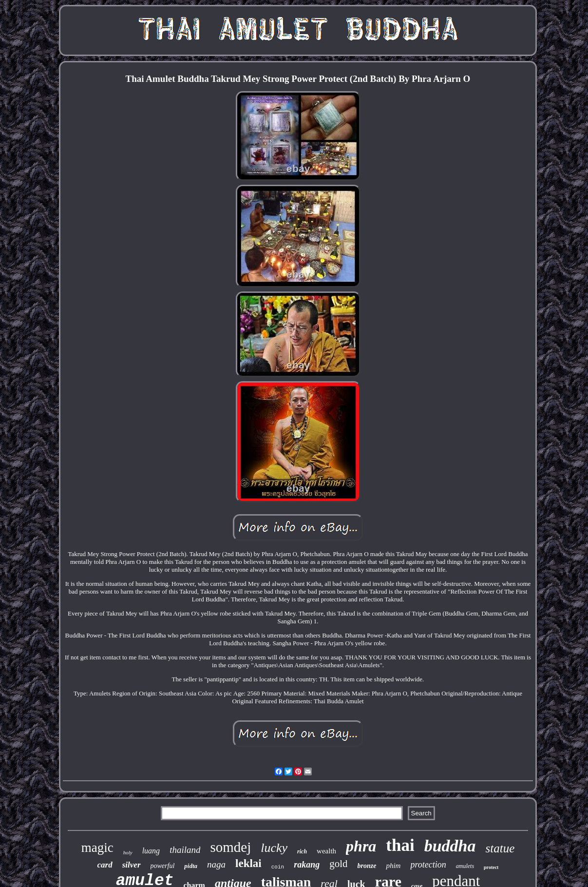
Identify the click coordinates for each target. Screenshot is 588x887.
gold (338, 864)
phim (393, 866)
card (105, 865)
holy (128, 852)
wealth (326, 851)
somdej (230, 847)
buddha (450, 846)
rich (302, 851)
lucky (274, 848)
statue (500, 848)
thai (400, 845)
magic (97, 848)
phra (361, 846)
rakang (307, 865)
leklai (248, 863)
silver (132, 865)
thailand (185, 850)
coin (278, 867)
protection (428, 865)
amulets (465, 866)
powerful (163, 866)
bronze (367, 866)
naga (216, 864)
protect (491, 867)
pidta (191, 866)
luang (151, 851)
